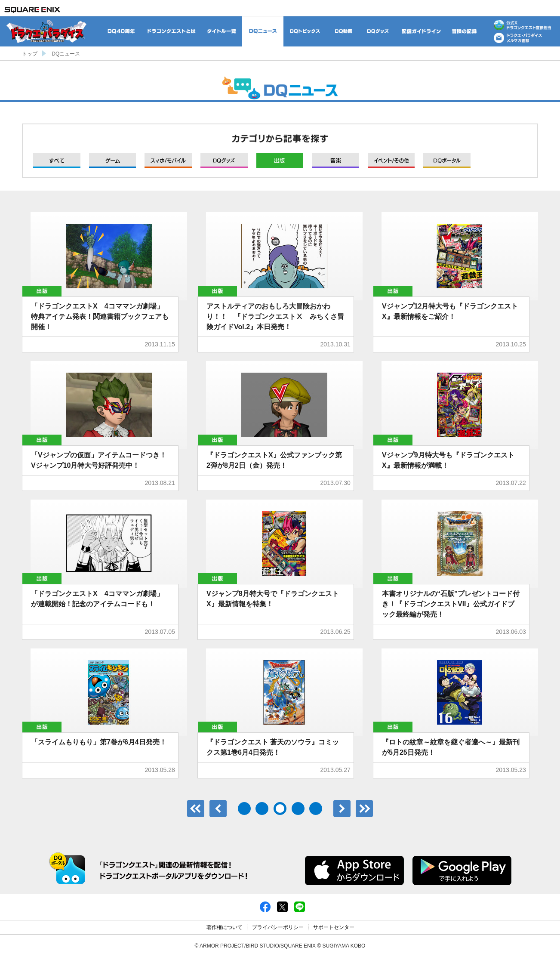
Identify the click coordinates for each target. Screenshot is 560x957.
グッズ (224, 161)
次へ (342, 809)
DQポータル (447, 161)
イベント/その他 (391, 161)
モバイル (168, 161)
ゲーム (113, 161)
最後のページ (364, 809)
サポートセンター (334, 927)
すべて (57, 161)
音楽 (335, 161)
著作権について (225, 927)
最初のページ (196, 809)
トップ (30, 54)
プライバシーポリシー (278, 927)
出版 (280, 161)
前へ (218, 809)
